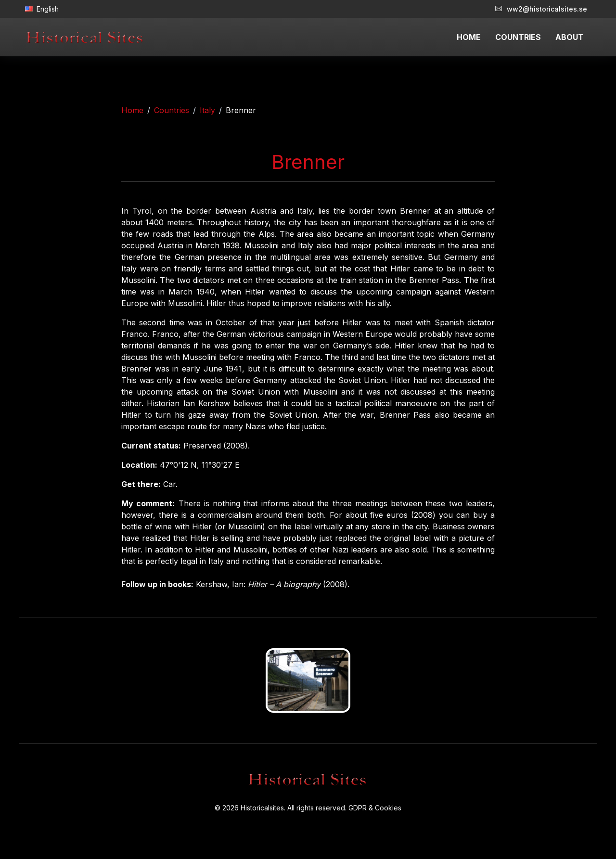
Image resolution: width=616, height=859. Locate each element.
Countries (172, 110)
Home (132, 110)
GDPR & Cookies (375, 808)
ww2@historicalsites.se (541, 9)
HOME (469, 37)
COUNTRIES (518, 37)
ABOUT (570, 37)
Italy (207, 110)
